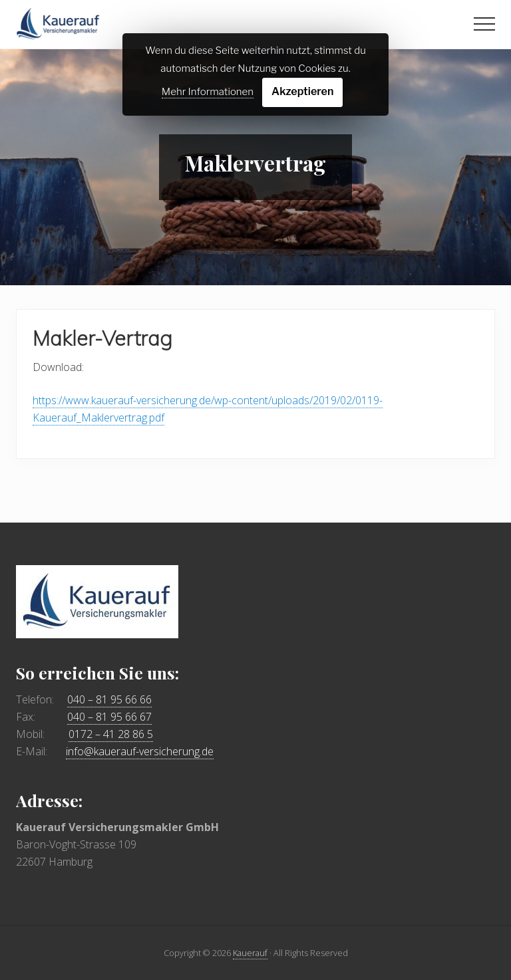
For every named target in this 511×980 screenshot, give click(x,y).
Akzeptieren (302, 91)
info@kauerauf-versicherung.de (140, 751)
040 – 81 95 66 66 (109, 699)
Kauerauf (250, 953)
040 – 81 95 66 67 (109, 717)
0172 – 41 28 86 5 (111, 734)
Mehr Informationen (208, 92)
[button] (484, 24)
